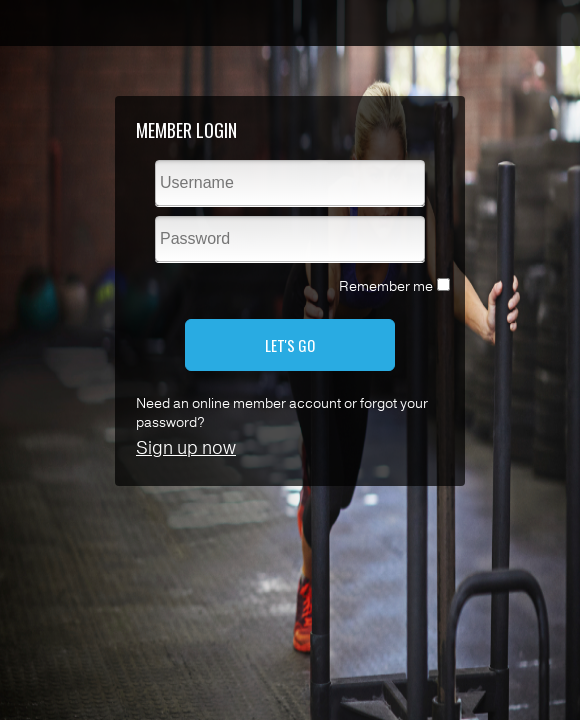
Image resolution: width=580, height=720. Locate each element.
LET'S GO (290, 345)
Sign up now (186, 448)
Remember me (386, 286)
